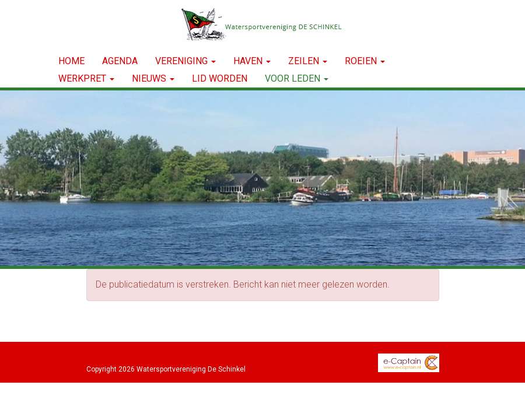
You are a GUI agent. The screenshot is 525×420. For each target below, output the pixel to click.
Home (71, 61)
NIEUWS (153, 78)
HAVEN (252, 61)
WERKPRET (86, 78)
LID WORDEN (220, 78)
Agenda (120, 61)
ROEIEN (365, 61)
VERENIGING (185, 61)
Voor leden (297, 78)
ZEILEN (308, 61)
